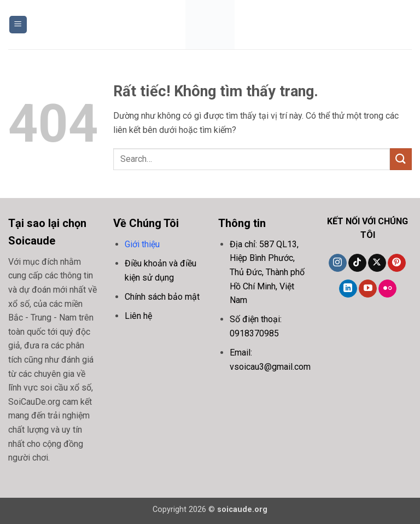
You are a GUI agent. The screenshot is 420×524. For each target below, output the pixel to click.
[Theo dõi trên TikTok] (357, 263)
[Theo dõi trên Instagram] (338, 263)
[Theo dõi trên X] (377, 263)
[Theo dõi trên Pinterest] (397, 263)
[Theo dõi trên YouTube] (368, 289)
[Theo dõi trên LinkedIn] (348, 289)
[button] (18, 25)
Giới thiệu (142, 244)
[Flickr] (387, 289)
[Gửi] (401, 159)
